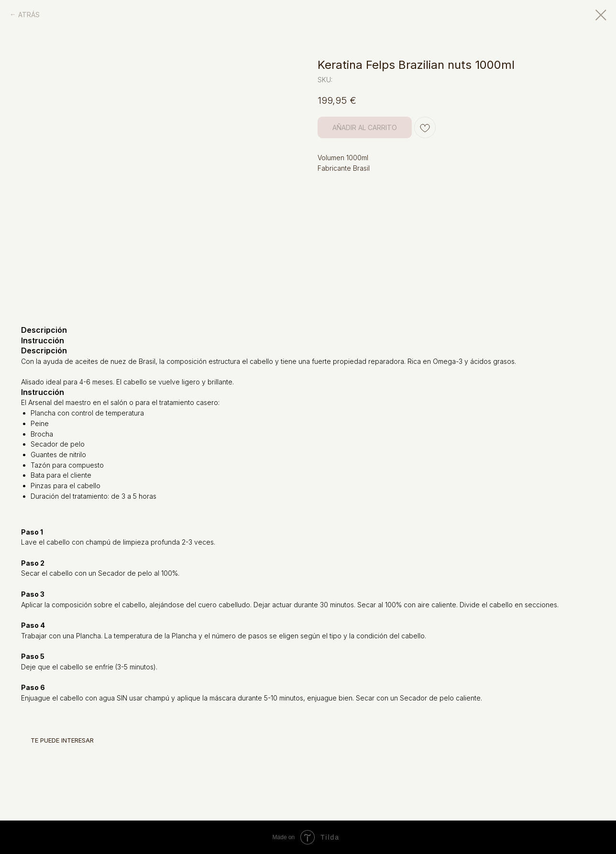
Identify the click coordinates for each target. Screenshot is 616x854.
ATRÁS (29, 15)
